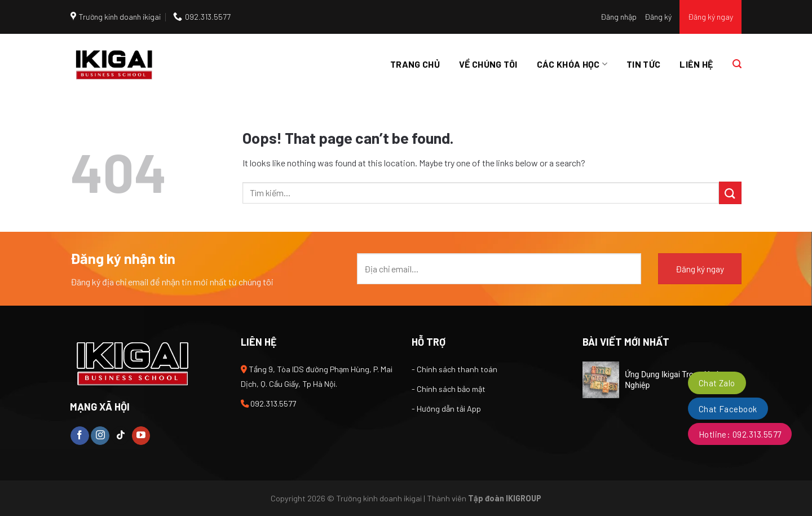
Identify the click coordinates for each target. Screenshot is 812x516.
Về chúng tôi (488, 64)
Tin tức (643, 64)
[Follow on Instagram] (100, 436)
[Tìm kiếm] (737, 64)
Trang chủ (415, 64)
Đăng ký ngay (710, 17)
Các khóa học (572, 64)
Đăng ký (658, 17)
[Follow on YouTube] (141, 436)
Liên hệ (696, 64)
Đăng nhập (619, 17)
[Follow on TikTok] (120, 436)
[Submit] (730, 193)
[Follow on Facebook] (80, 436)
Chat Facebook (728, 409)
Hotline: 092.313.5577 (740, 434)
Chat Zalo (717, 383)
